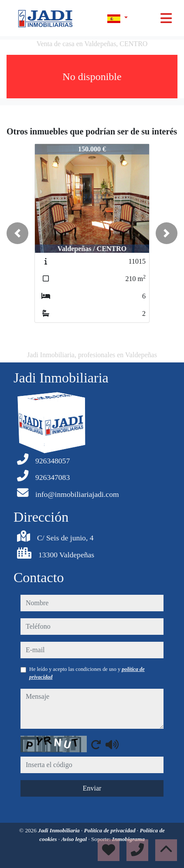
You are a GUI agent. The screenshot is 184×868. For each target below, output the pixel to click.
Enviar (92, 788)
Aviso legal (75, 839)
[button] (17, 233)
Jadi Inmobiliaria (60, 830)
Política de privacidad (111, 830)
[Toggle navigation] (166, 18)
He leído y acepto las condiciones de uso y (87, 673)
